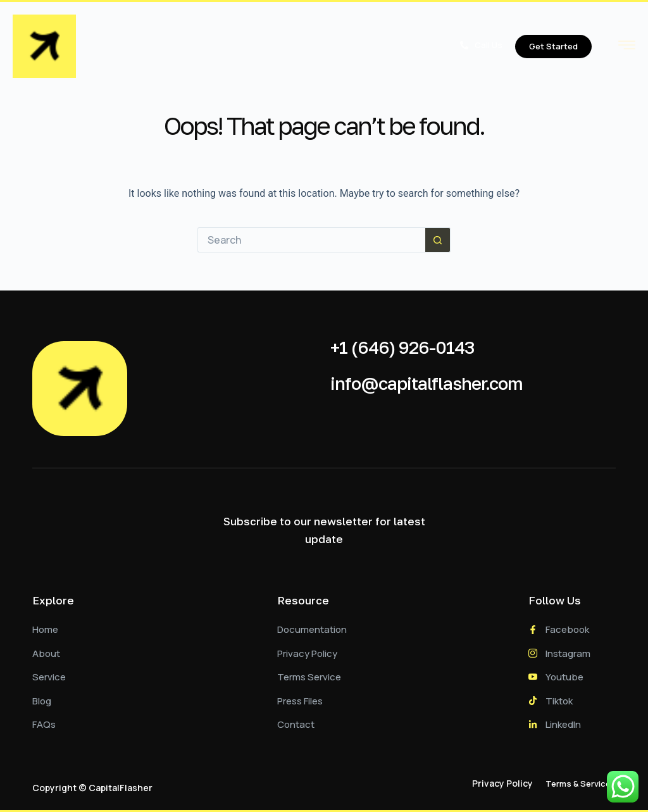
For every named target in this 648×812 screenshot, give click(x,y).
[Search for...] (311, 240)
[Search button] (438, 240)
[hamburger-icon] (627, 47)
